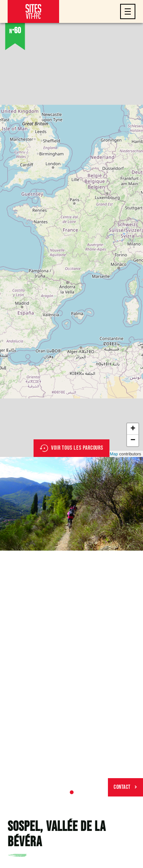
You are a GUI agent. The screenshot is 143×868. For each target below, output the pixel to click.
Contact (125, 787)
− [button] (133, 441)
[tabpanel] (71, 504)
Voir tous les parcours (71, 448)
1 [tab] (72, 792)
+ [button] (133, 429)
